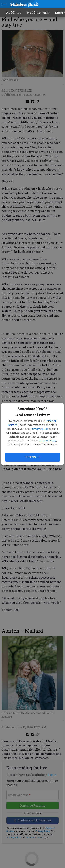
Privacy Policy (39, 429)
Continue (32, 457)
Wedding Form (38, 13)
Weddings (13, 13)
